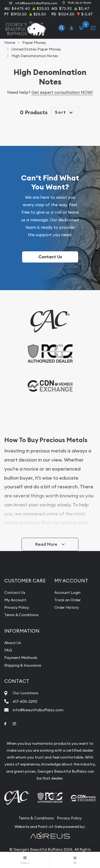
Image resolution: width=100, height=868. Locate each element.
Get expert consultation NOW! (62, 92)
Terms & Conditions (21, 615)
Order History (67, 607)
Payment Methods (21, 658)
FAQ (8, 650)
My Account (15, 600)
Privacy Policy (17, 607)
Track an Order (68, 600)
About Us (13, 643)
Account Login (67, 592)
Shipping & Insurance (23, 665)
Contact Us (50, 257)
